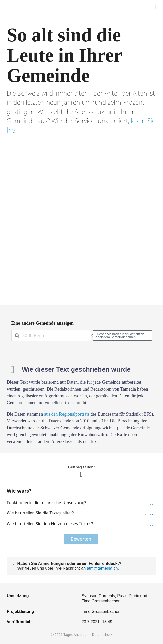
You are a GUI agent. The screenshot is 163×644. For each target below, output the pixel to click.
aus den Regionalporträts (67, 414)
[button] (146, 503)
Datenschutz (102, 635)
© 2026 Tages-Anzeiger (69, 635)
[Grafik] (82, 220)
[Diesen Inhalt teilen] (155, 7)
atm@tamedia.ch (102, 568)
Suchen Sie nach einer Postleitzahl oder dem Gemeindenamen (120, 335)
